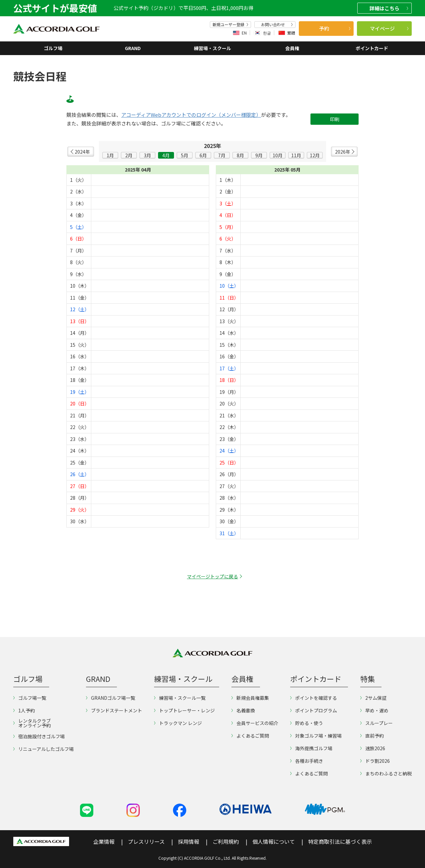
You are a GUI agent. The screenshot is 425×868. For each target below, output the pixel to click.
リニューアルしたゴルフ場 (43, 749)
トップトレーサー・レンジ (184, 710)
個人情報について (274, 841)
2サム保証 (373, 698)
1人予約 (24, 710)
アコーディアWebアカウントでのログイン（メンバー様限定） (191, 115)
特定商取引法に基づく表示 (340, 841)
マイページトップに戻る (212, 576)
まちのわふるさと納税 (386, 773)
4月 (166, 155)
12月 (315, 155)
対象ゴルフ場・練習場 (316, 736)
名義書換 (243, 710)
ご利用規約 (226, 841)
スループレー (377, 723)
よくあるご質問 (250, 736)
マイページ (389, 28)
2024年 (82, 152)
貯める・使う (307, 723)
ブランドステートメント (114, 710)
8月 (240, 155)
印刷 (335, 119)
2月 (129, 155)
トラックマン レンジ (178, 723)
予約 (335, 28)
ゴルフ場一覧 (30, 698)
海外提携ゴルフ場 (311, 748)
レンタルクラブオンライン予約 (32, 723)
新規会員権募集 (250, 698)
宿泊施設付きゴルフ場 (39, 736)
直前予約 (372, 736)
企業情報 (104, 841)
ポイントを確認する (314, 698)
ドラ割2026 (375, 761)
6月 (203, 155)
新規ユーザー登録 (230, 25)
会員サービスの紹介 (255, 723)
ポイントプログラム (314, 710)
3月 (147, 155)
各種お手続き (307, 761)
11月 (296, 155)
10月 (278, 155)
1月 (110, 155)
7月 (222, 155)
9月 (259, 155)
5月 (185, 155)
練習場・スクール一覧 (180, 698)
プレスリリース (146, 841)
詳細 (389, 8)
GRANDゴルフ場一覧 (111, 698)
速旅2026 (373, 748)
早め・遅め (374, 710)
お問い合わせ (277, 25)
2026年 (343, 152)
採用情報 (189, 841)
